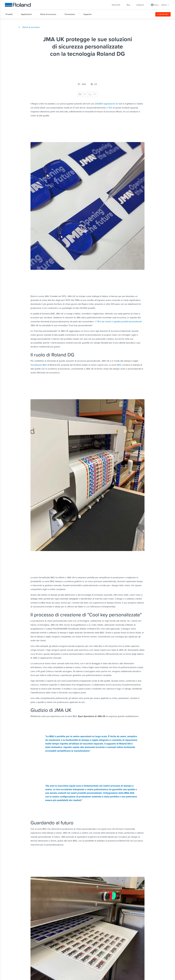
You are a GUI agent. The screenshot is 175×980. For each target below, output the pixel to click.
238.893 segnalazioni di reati (109, 104)
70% (110, 108)
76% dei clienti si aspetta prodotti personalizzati (119, 321)
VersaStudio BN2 (39, 365)
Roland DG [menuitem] (117, 5)
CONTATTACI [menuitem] (163, 14)
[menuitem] (10, 14)
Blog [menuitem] (128, 5)
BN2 (119, 365)
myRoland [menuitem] (140, 5)
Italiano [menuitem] (165, 5)
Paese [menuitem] (156, 5)
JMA (84, 84)
